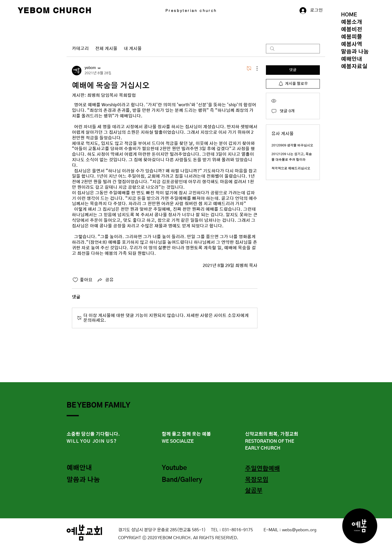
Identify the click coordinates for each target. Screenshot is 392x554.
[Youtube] (181, 468)
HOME (349, 15)
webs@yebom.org (299, 530)
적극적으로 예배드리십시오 (291, 168)
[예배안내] (85, 468)
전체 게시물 (106, 49)
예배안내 (352, 59)
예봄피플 (352, 37)
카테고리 (80, 49)
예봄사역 (352, 44)
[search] (293, 49)
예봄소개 (352, 22)
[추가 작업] (254, 68)
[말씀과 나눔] (85, 480)
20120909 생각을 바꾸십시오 (292, 145)
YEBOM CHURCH (55, 10)
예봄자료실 (354, 67)
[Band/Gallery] (183, 480)
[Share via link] (105, 280)
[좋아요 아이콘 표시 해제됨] (75, 280)
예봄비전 (352, 30)
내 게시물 (133, 49)
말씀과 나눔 (355, 52)
